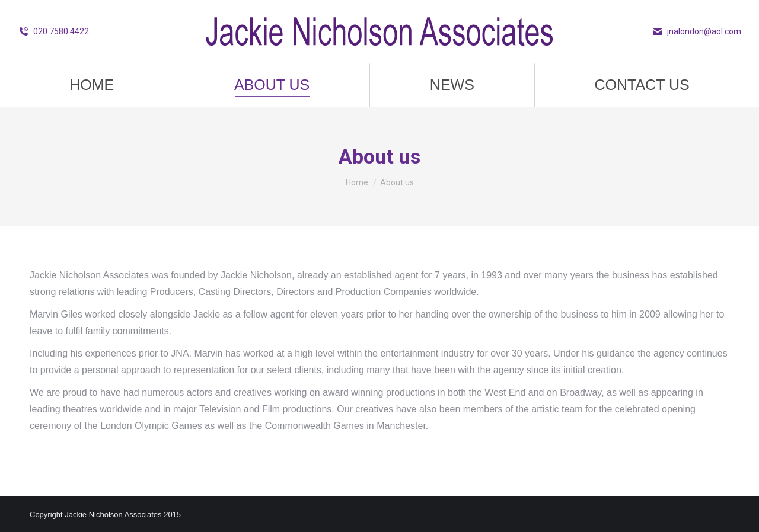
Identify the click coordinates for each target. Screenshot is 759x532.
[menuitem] (92, 85)
